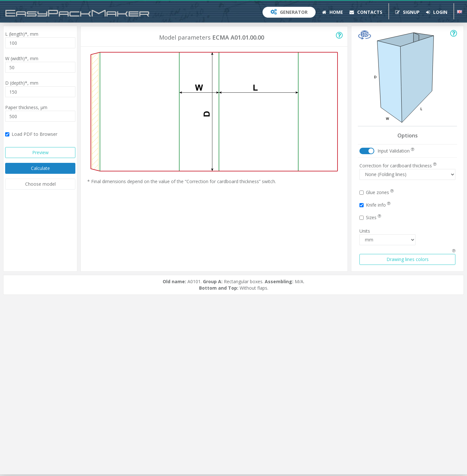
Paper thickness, (26, 107)
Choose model (40, 184)
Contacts (366, 12)
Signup (407, 12)
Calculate (40, 168)
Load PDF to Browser (31, 134)
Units (365, 231)
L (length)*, (22, 34)
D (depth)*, (22, 83)
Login (437, 12)
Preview (40, 152)
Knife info (375, 205)
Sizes (370, 217)
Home (333, 12)
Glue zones (376, 192)
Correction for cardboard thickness (398, 166)
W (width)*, (22, 58)
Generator (289, 12)
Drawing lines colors (408, 259)
